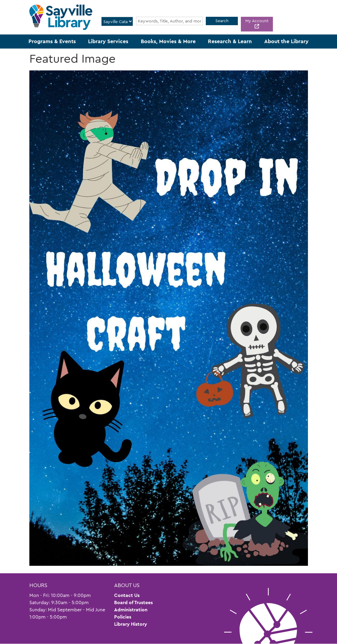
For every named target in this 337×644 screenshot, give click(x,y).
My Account (257, 21)
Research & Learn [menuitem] (230, 41)
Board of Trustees (133, 602)
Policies (123, 617)
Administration (131, 610)
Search (222, 21)
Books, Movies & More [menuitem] (168, 41)
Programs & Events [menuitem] (52, 41)
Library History (131, 624)
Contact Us (127, 595)
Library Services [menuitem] (108, 41)
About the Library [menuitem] (286, 41)
